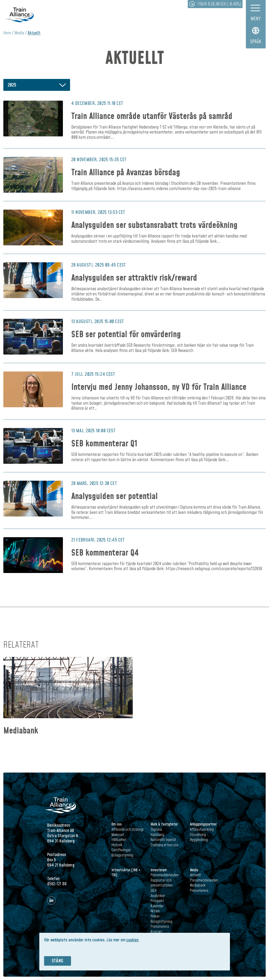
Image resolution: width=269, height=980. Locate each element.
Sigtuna (156, 830)
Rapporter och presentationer (162, 883)
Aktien (155, 911)
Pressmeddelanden (165, 875)
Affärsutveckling (202, 830)
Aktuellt (34, 33)
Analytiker (158, 896)
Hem (7, 33)
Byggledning (199, 840)
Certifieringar (121, 850)
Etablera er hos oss (165, 845)
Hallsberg (157, 835)
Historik (117, 845)
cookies (132, 940)
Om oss (117, 824)
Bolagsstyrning (122, 855)
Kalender (157, 906)
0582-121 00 (57, 884)
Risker (155, 916)
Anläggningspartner (203, 824)
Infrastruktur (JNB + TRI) (126, 873)
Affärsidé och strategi (127, 830)
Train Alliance (19, 15)
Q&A (153, 891)
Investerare (159, 870)
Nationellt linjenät (163, 840)
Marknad (118, 835)
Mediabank (21, 731)
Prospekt (157, 901)
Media (19, 33)
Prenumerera (160, 927)
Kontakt (157, 932)
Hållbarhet (119, 840)
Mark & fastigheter (164, 824)
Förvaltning (198, 835)
